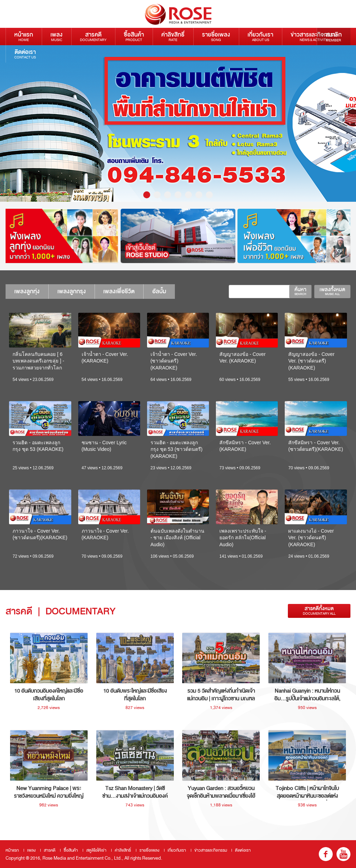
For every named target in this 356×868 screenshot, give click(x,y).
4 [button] (178, 195)
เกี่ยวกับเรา (260, 36)
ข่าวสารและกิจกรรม (314, 36)
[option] (178, 124)
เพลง (56, 36)
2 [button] (157, 195)
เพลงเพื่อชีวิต (119, 291)
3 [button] (168, 195)
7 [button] (209, 195)
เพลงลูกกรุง (72, 291)
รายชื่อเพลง (216, 36)
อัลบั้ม (160, 291)
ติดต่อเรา (25, 54)
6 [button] (199, 195)
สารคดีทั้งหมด (319, 611)
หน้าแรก (24, 36)
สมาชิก (334, 37)
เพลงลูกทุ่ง (27, 291)
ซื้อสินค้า (134, 36)
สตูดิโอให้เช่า (96, 850)
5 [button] (188, 195)
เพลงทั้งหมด (332, 291)
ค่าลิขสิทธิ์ (173, 36)
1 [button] (147, 195)
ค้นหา (300, 291)
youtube (343, 854)
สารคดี (93, 36)
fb (326, 854)
